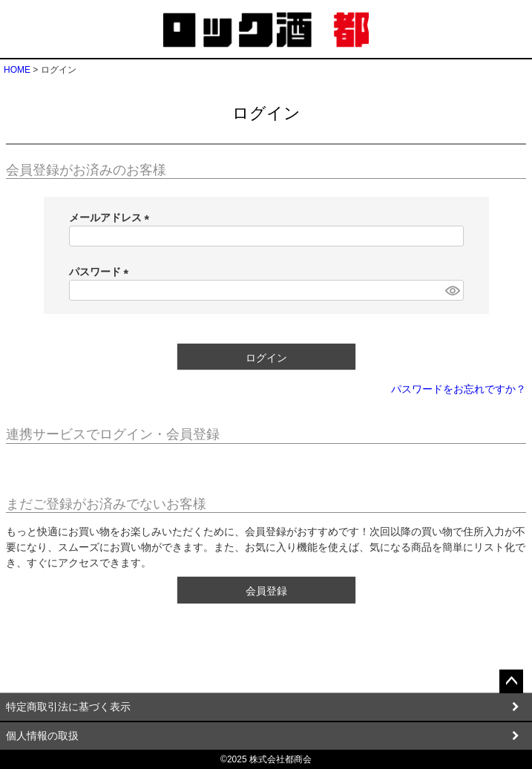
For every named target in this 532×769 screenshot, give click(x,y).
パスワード (102, 272)
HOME (17, 70)
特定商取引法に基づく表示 (68, 707)
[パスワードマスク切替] (452, 290)
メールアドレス (112, 217)
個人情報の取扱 (42, 736)
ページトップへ (511, 681)
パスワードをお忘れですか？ (459, 389)
